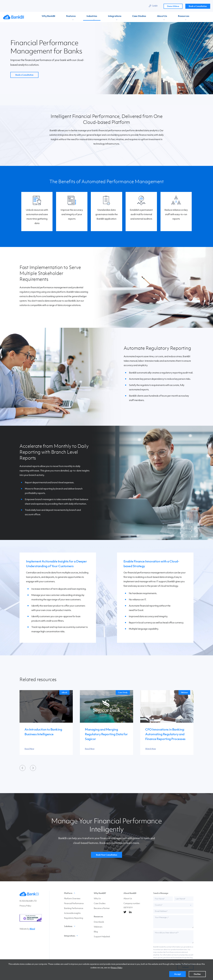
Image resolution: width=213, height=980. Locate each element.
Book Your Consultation (106, 855)
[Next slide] (33, 768)
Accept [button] (177, 974)
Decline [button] (197, 974)
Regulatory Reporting (74, 918)
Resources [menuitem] (152, 17)
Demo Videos (173, 6)
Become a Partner (102, 908)
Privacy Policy (116, 967)
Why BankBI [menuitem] (48, 17)
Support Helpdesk (102, 937)
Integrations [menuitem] (99, 17)
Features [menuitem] (65, 17)
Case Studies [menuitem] (118, 17)
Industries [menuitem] (81, 17)
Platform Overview (72, 899)
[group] (46, 723)
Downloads (99, 922)
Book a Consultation (24, 75)
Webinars (98, 927)
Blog (96, 932)
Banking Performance (74, 908)
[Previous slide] (22, 768)
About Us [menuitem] (136, 17)
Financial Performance (74, 903)
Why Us (97, 899)
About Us (128, 899)
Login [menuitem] (155, 5)
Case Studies (100, 903)
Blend (32, 929)
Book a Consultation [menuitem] (198, 6)
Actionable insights (72, 913)
